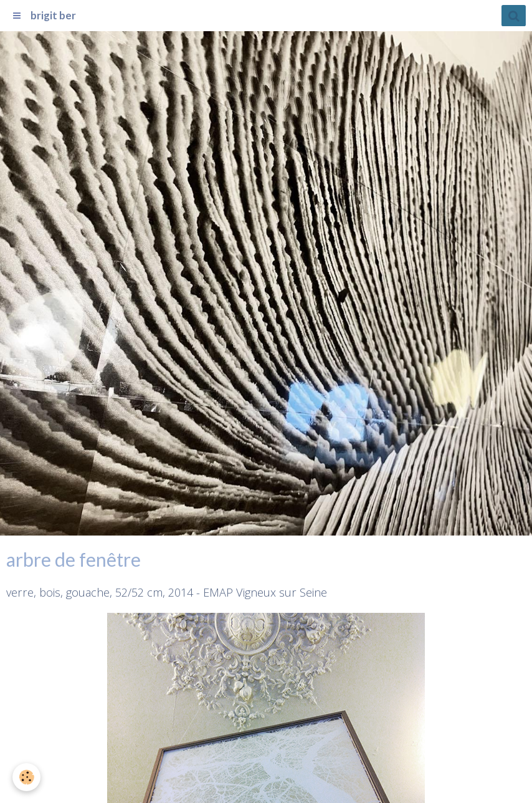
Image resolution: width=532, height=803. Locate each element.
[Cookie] (26, 777)
